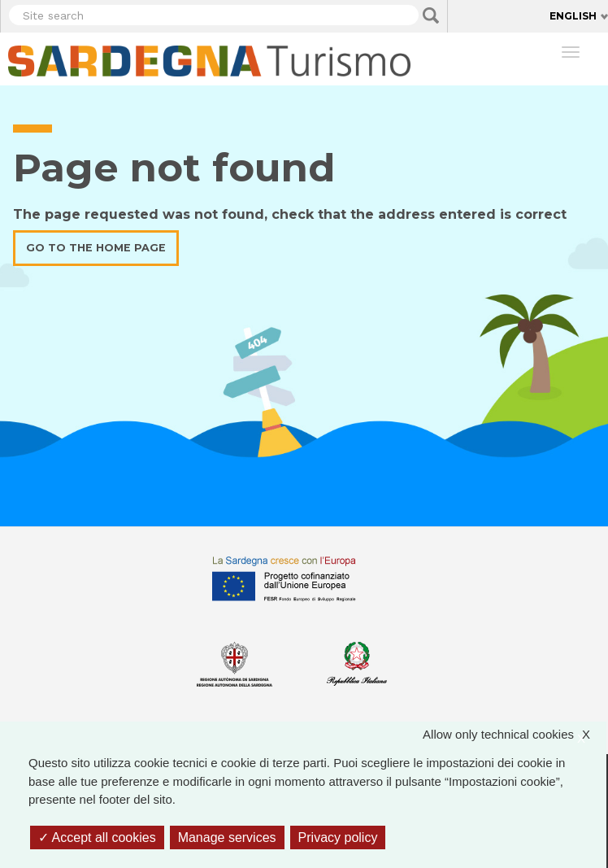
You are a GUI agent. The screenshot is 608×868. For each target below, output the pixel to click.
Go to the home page (96, 248)
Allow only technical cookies (515, 735)
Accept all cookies (97, 837)
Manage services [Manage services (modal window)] (227, 837)
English (573, 16)
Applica (431, 15)
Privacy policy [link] (338, 837)
